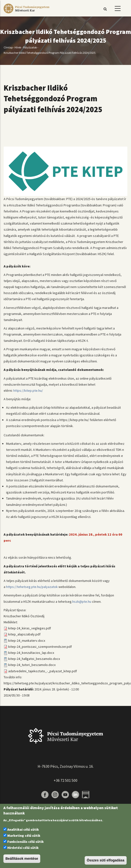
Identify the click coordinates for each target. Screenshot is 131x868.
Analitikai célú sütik (23, 829)
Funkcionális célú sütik (25, 842)
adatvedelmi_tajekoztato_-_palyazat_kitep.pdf (43, 671)
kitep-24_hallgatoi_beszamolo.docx (34, 659)
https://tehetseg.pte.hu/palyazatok (32, 587)
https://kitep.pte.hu (73, 420)
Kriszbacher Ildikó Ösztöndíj (24, 616)
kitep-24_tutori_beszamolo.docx (32, 665)
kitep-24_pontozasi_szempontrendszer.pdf (40, 647)
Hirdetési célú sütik (23, 848)
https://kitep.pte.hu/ (29, 391)
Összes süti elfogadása (106, 860)
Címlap (8, 47)
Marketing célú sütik (24, 836)
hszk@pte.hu (82, 602)
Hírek (18, 47)
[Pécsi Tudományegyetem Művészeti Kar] (26, 13)
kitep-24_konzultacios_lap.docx (31, 653)
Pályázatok (30, 47)
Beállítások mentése (22, 859)
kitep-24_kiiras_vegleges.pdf (30, 628)
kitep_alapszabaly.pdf (24, 634)
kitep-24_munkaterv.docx (27, 641)
